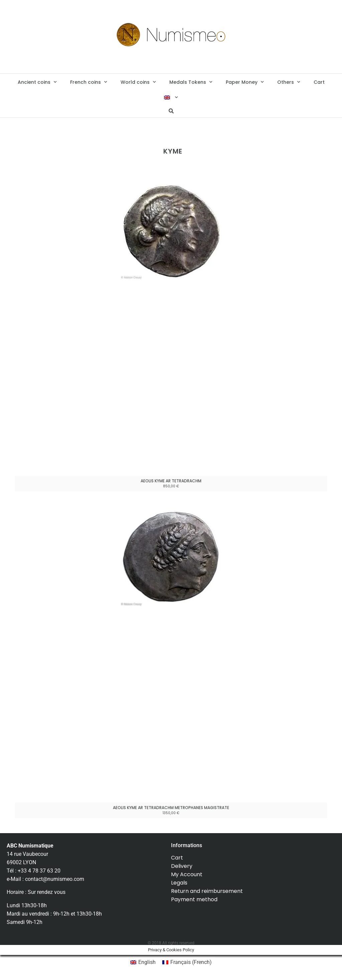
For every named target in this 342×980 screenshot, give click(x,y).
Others (289, 82)
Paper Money (245, 82)
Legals (179, 883)
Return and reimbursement (207, 891)
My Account (187, 874)
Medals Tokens (191, 82)
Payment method (194, 899)
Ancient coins (37, 82)
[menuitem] (171, 97)
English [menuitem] (147, 962)
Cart (319, 82)
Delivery (182, 866)
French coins (89, 82)
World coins (138, 82)
